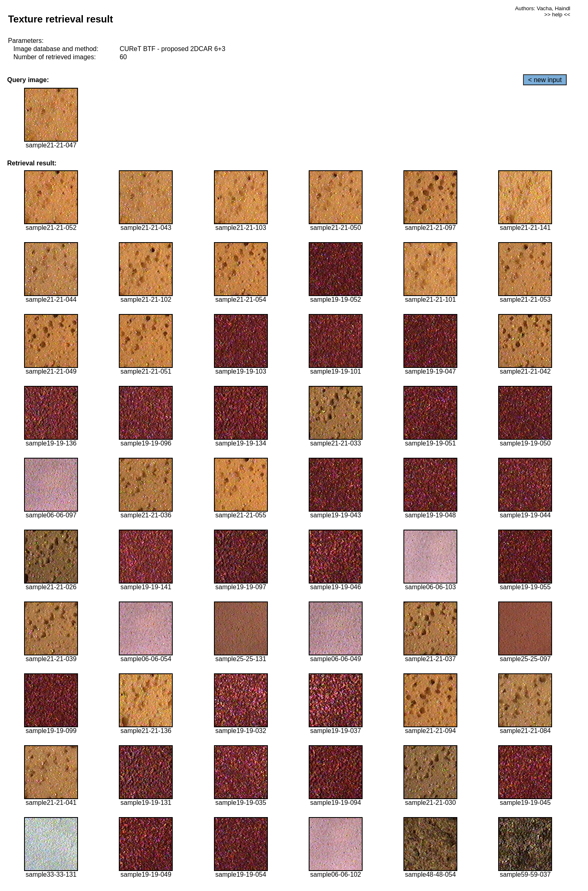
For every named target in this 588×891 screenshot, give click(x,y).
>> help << (557, 14)
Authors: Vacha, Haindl (542, 8)
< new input (545, 80)
